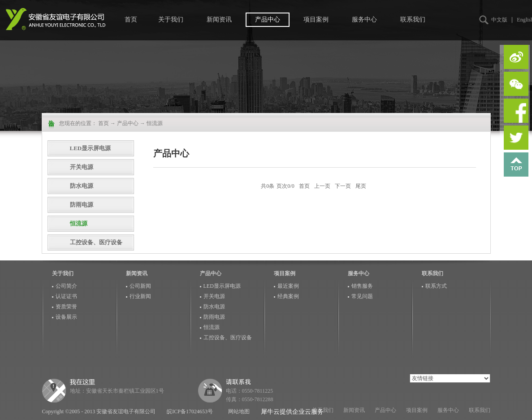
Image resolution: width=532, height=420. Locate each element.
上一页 (322, 186)
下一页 (343, 186)
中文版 (499, 20)
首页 (131, 19)
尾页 (361, 186)
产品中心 (128, 123)
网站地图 (238, 411)
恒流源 (155, 123)
